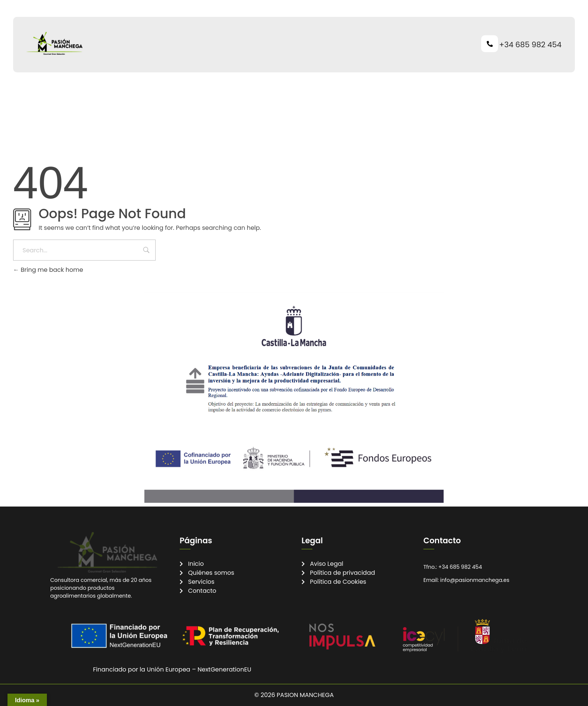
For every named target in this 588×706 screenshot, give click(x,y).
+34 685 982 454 (530, 45)
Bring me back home (48, 270)
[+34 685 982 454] (490, 44)
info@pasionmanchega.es (475, 580)
